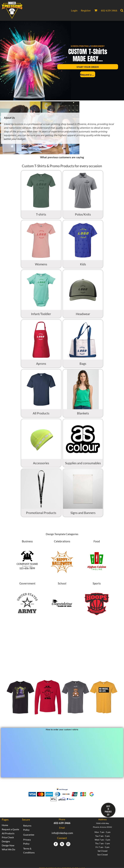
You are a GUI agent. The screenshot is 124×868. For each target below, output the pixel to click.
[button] (96, 10)
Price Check (8, 837)
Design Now (8, 845)
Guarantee (29, 835)
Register (86, 10)
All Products (8, 833)
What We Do (8, 849)
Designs (6, 841)
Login (74, 10)
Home (5, 825)
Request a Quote (10, 829)
